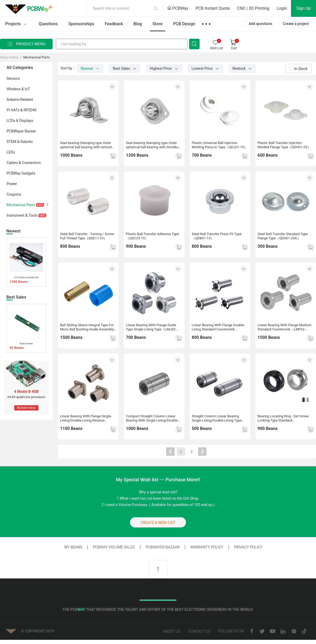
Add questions (260, 24)
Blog (138, 24)
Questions (48, 24)
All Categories (20, 68)
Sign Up (303, 8)
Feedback (114, 24)
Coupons (29, 194)
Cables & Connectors (29, 162)
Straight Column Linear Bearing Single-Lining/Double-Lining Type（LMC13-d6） (217, 418)
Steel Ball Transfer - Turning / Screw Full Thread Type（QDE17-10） (87, 236)
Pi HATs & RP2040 (29, 110)
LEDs (29, 152)
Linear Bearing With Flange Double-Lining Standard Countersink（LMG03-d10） (218, 327)
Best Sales (125, 68)
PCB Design (184, 24)
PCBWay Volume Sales (114, 547)
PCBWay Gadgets (29, 173)
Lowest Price (205, 68)
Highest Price (164, 68)
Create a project (296, 24)
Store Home (9, 57)
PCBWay (178, 8)
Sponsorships (81, 24)
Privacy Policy (248, 547)
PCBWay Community (30, 8)
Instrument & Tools (29, 215)
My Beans (73, 547)
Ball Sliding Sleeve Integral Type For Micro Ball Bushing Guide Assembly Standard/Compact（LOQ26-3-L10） (88, 327)
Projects (17, 24)
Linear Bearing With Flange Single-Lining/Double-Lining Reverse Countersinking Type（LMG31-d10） (88, 418)
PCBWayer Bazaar (29, 131)
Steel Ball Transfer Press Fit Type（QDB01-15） (217, 236)
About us (172, 631)
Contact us (199, 631)
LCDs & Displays (29, 120)
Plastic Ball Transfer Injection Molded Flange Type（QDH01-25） (284, 145)
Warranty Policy (207, 547)
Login (282, 8)
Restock (243, 68)
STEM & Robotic (29, 141)
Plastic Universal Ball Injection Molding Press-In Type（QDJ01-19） (219, 145)
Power (29, 184)
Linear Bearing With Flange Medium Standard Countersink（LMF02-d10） (285, 327)
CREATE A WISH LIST (158, 523)
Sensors (29, 78)
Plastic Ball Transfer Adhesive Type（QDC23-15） (152, 236)
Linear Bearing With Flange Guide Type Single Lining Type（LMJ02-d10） (151, 327)
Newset (90, 68)
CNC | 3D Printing (253, 8)
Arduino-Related (29, 99)
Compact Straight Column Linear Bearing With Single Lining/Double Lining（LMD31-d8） (152, 418)
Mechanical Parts (36, 57)
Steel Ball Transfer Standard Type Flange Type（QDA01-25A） (283, 236)
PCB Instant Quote (213, 8)
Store (157, 24)
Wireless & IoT (29, 89)
